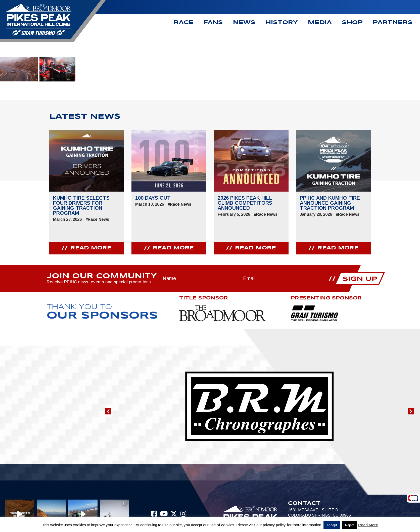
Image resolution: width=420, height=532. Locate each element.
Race (184, 23)
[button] (108, 411)
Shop (352, 23)
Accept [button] (332, 525)
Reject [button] (350, 525)
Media (320, 23)
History (282, 23)
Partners (393, 23)
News (244, 23)
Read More (368, 525)
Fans (213, 23)
